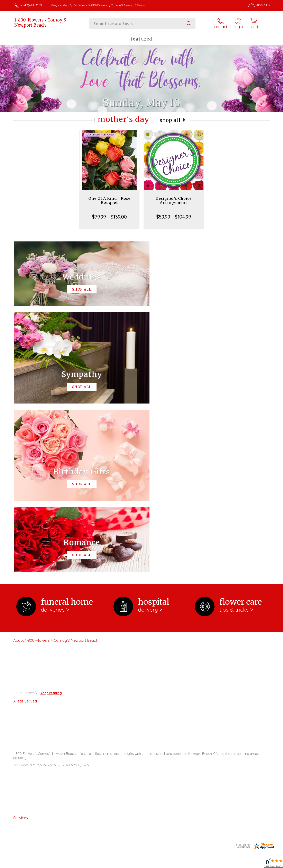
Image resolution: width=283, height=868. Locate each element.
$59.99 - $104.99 (174, 217)
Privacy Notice (204, 864)
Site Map (259, 864)
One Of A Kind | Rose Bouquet (109, 200)
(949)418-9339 (32, 5)
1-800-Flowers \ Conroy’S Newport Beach (40, 23)
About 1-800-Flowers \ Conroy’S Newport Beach (56, 472)
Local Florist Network (234, 864)
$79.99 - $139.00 (109, 217)
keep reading (51, 525)
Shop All (170, 120)
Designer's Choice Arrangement (174, 200)
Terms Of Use (180, 864)
